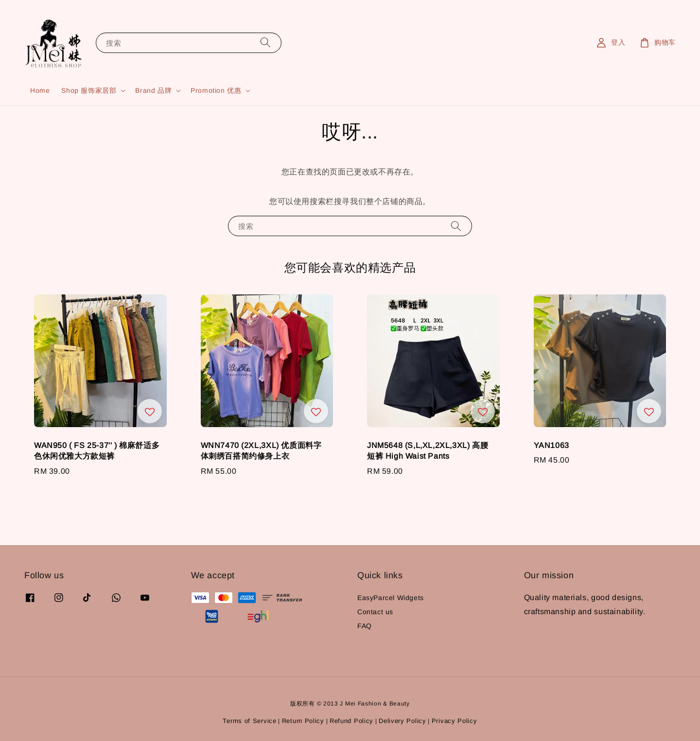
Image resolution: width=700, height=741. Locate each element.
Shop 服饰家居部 (89, 90)
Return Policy (303, 721)
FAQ (365, 626)
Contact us (375, 612)
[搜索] (265, 43)
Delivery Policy (402, 721)
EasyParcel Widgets (391, 598)
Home (40, 90)
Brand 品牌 (153, 90)
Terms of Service (249, 721)
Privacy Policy (455, 721)
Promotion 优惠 (216, 90)
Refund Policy (351, 721)
